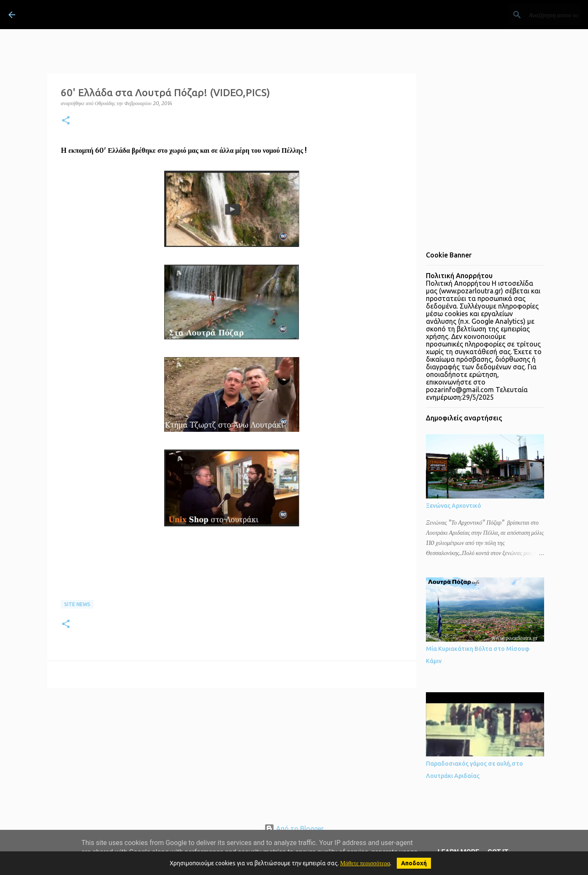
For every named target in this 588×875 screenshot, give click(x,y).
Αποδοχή (414, 863)
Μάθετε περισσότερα (365, 863)
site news (77, 604)
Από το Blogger (294, 829)
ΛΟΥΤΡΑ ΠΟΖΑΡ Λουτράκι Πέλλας (124, 14)
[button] (66, 121)
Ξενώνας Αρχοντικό (454, 506)
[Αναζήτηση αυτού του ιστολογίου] (537, 15)
